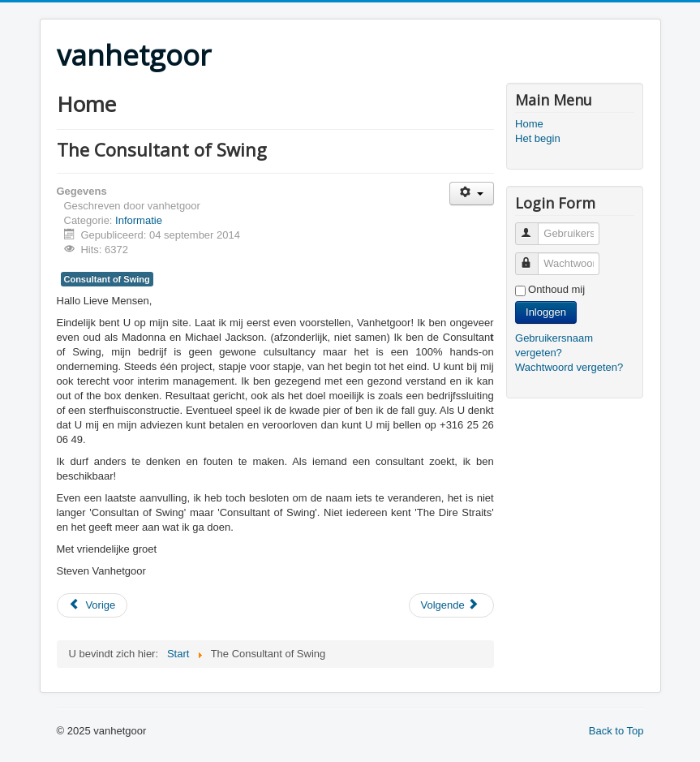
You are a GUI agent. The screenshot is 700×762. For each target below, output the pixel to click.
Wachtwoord (534, 257)
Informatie (139, 220)
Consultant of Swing (107, 279)
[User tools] (472, 194)
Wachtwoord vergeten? (569, 367)
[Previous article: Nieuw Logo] (92, 605)
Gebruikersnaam (534, 227)
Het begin (538, 138)
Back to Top (616, 731)
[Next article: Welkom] (451, 605)
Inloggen (546, 312)
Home (529, 124)
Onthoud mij (556, 289)
